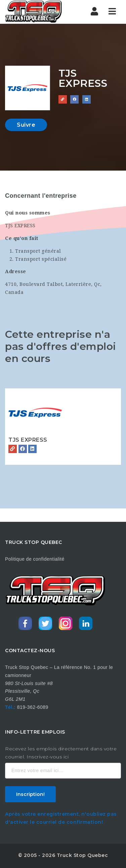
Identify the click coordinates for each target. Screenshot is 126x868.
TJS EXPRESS (28, 440)
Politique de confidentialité (35, 559)
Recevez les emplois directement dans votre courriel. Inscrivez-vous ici (61, 753)
